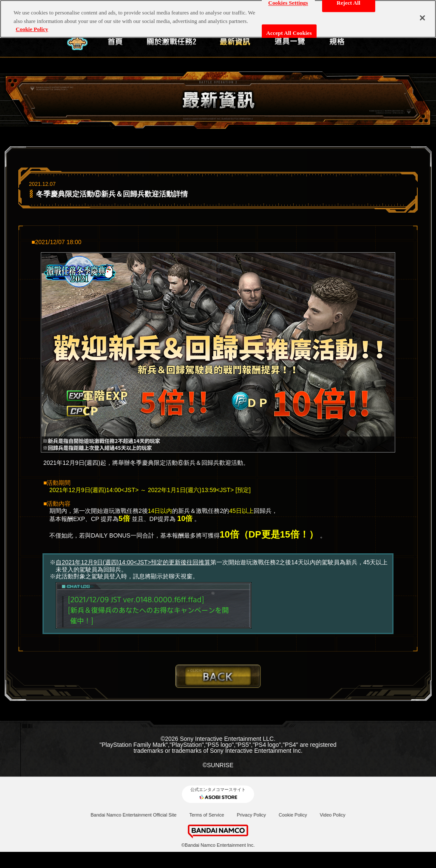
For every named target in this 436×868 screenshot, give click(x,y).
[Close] (422, 17)
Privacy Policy (251, 815)
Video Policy (332, 815)
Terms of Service (207, 815)
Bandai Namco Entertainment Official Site (133, 815)
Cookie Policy (293, 815)
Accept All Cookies (289, 32)
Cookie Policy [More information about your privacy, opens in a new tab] (32, 28)
